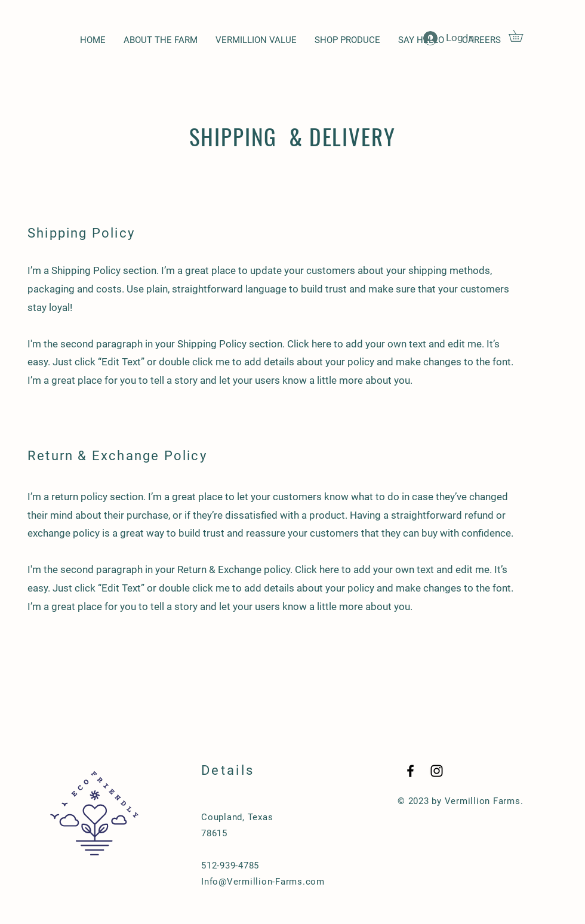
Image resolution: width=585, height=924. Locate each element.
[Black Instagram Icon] (437, 771)
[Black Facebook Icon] (410, 771)
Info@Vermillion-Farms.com (263, 882)
